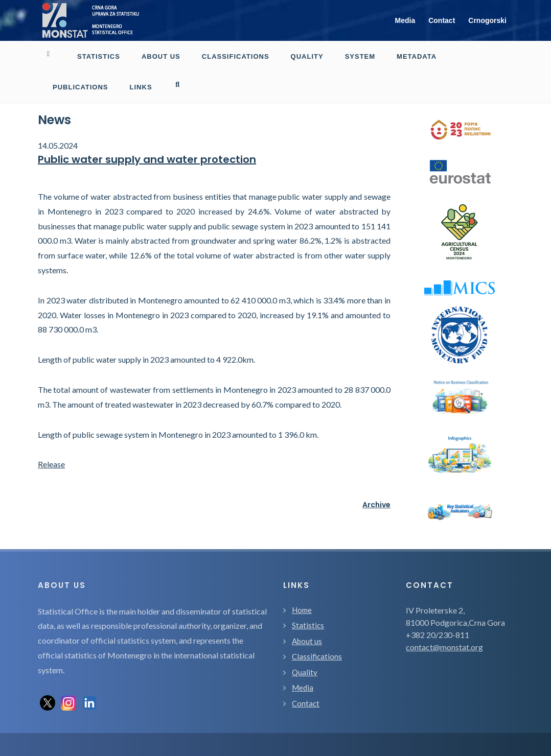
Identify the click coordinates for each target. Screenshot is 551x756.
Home (302, 610)
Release (51, 464)
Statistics (308, 625)
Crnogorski (487, 20)
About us (307, 641)
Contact (442, 20)
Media (405, 20)
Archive (376, 505)
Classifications (317, 656)
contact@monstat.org (444, 647)
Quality (305, 672)
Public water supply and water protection (147, 159)
